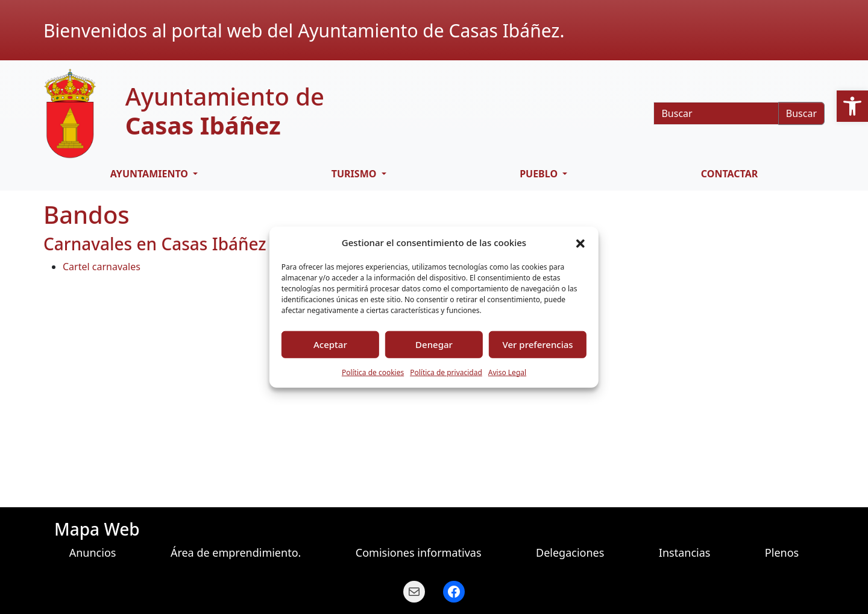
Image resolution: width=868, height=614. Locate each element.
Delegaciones (570, 552)
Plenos (782, 552)
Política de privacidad (446, 372)
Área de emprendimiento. (236, 552)
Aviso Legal (507, 372)
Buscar (801, 113)
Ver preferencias (538, 344)
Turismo (355, 174)
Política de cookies (373, 372)
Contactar (729, 174)
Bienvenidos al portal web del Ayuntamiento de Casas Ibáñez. (304, 30)
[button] (852, 106)
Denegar (434, 344)
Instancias (685, 552)
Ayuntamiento (150, 174)
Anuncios (93, 552)
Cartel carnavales (102, 267)
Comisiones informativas (419, 552)
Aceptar (330, 344)
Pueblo (540, 174)
